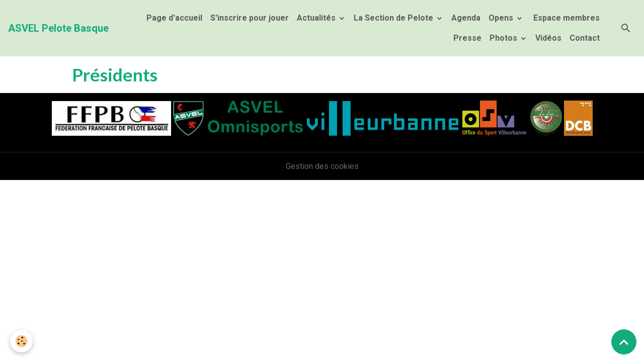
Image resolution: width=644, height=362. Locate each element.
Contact (585, 38)
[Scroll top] (624, 342)
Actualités (317, 18)
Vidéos (548, 38)
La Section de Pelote (394, 18)
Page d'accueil (174, 18)
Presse (467, 38)
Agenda (466, 18)
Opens (502, 18)
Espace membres (566, 18)
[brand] (58, 28)
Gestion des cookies (322, 166)
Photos (504, 38)
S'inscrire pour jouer (250, 18)
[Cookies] (21, 341)
